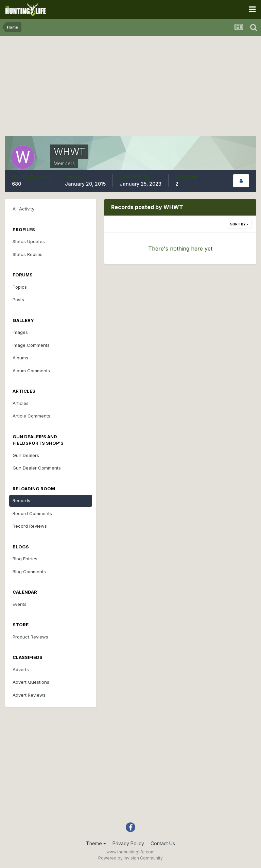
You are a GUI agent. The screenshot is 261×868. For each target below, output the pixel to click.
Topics (20, 287)
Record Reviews (30, 526)
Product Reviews (30, 637)
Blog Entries (25, 559)
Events (20, 604)
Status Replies (28, 254)
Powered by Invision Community (130, 858)
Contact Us (163, 843)
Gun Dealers (26, 455)
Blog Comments (29, 572)
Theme (96, 843)
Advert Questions (31, 682)
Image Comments (31, 345)
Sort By (239, 224)
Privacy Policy (128, 843)
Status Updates (29, 241)
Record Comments (32, 513)
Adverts (21, 669)
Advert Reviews (29, 695)
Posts (18, 300)
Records (21, 500)
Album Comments (31, 371)
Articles (21, 403)
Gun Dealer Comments (37, 468)
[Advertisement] (130, 88)
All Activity (23, 209)
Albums (20, 358)
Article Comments (31, 416)
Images (20, 332)
